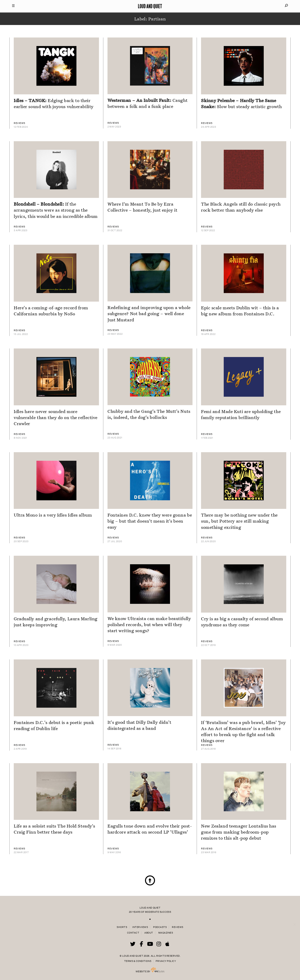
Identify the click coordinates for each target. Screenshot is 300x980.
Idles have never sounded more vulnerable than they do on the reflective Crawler (56, 417)
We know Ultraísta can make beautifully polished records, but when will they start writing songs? (149, 624)
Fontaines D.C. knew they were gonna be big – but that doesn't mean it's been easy (150, 521)
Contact (133, 933)
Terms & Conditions (138, 961)
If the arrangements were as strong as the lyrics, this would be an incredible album (56, 210)
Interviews (140, 927)
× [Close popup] (295, 920)
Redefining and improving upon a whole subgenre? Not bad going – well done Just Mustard (149, 313)
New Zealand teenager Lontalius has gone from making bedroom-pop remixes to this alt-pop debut (239, 832)
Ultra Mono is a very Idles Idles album (53, 515)
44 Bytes (158, 970)
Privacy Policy (166, 961)
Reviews (178, 927)
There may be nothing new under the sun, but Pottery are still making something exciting (239, 521)
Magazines (166, 933)
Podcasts (160, 927)
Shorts (122, 927)
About (149, 933)
